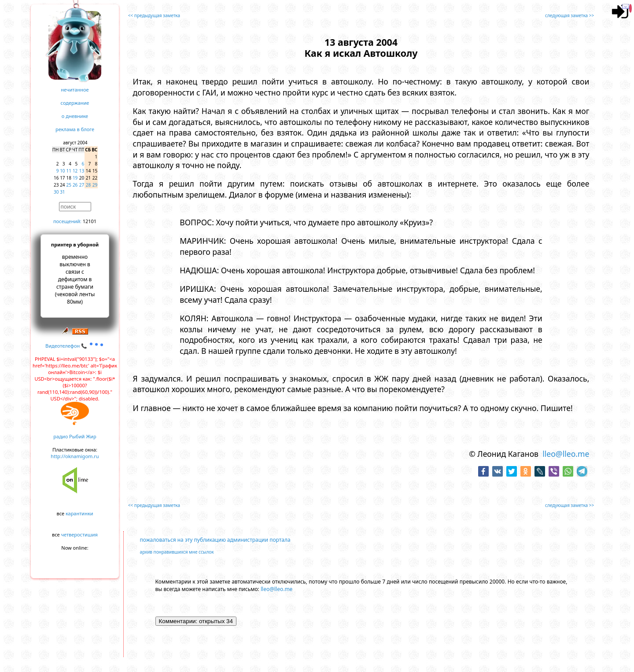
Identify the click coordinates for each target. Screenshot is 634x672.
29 (95, 185)
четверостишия (79, 534)
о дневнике (75, 116)
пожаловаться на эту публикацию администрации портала (215, 540)
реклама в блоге (75, 129)
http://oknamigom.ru (75, 456)
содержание (75, 103)
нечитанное (75, 90)
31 (62, 192)
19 (75, 178)
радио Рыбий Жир (75, 436)
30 (56, 192)
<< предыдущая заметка (154, 15)
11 (69, 171)
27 (82, 185)
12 (75, 171)
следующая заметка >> (569, 15)
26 (75, 185)
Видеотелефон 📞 (75, 346)
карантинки (79, 513)
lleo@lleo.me (566, 454)
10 (62, 171)
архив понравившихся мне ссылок (177, 552)
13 (82, 171)
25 (69, 185)
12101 (90, 221)
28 (88, 185)
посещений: (67, 221)
